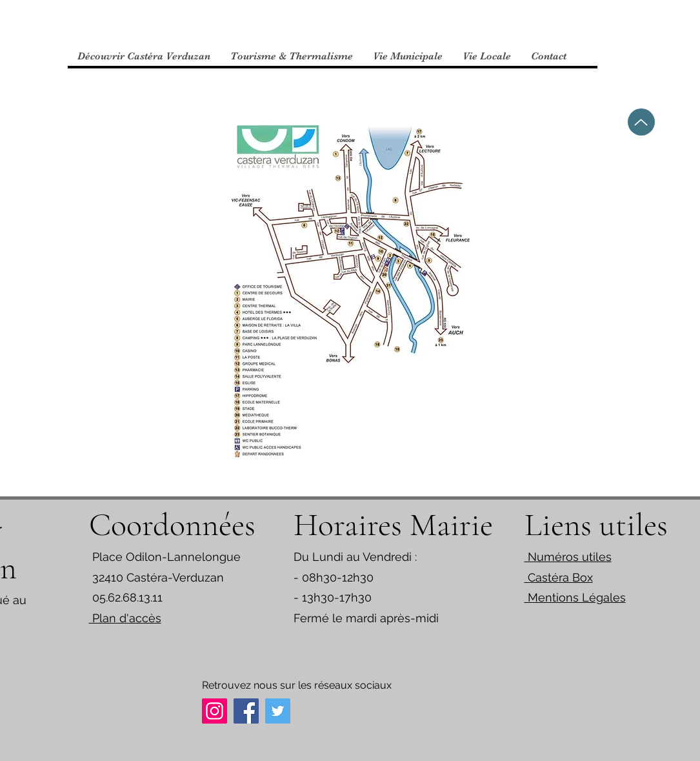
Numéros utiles (568, 557)
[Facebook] (246, 711)
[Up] (641, 122)
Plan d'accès (125, 618)
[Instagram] (215, 711)
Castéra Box (559, 577)
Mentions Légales (575, 597)
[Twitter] (278, 711)
